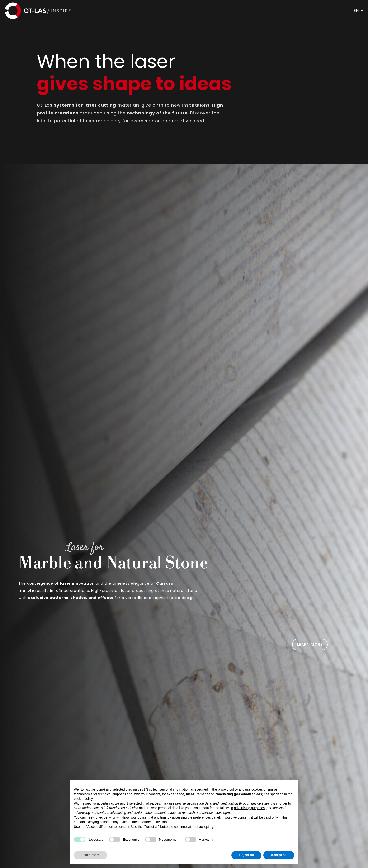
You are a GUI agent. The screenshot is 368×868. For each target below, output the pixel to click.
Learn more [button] (90, 855)
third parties (151, 803)
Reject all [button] (246, 855)
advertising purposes (249, 808)
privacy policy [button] (228, 789)
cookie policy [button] (83, 799)
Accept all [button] (279, 855)
